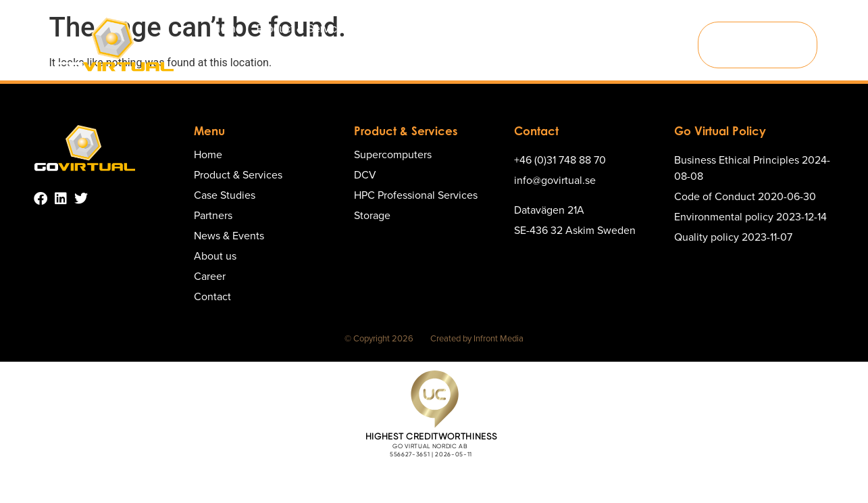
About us (621, 29)
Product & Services (309, 29)
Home (227, 29)
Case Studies (409, 29)
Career (674, 29)
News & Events (548, 29)
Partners (476, 29)
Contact (459, 60)
